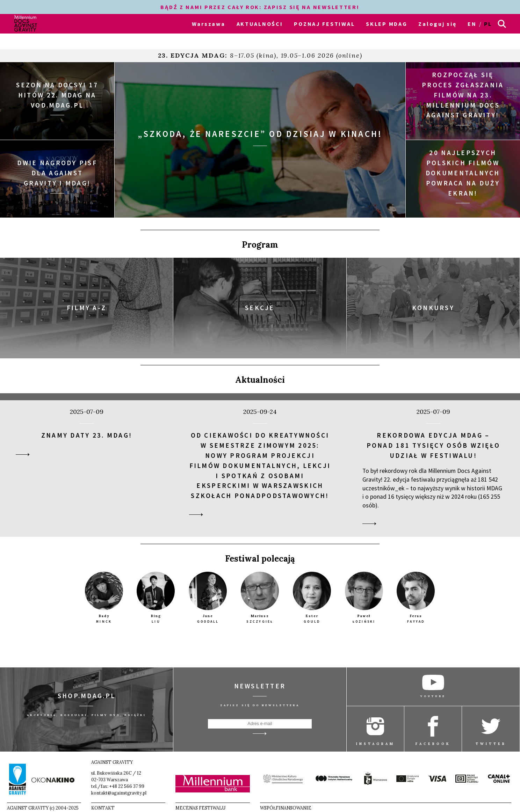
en (472, 24)
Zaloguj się (437, 24)
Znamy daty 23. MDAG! (87, 433)
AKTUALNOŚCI (260, 24)
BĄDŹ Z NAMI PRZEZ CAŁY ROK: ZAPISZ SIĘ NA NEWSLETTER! (260, 7)
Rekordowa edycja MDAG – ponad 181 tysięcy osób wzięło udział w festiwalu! (434, 443)
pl (488, 24)
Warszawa (209, 24)
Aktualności (260, 377)
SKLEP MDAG (387, 24)
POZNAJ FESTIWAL (324, 24)
